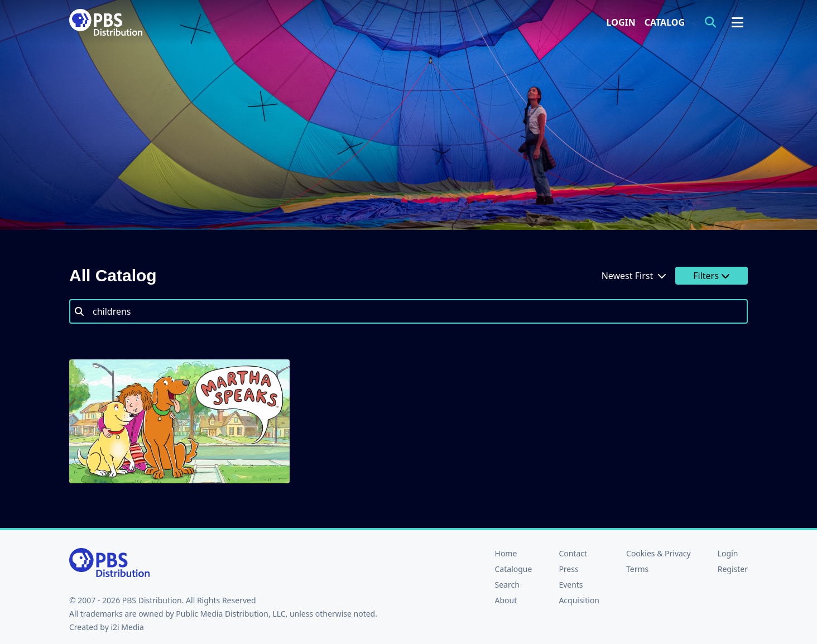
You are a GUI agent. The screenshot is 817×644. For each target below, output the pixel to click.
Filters (712, 276)
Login (621, 22)
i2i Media (127, 627)
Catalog (665, 22)
